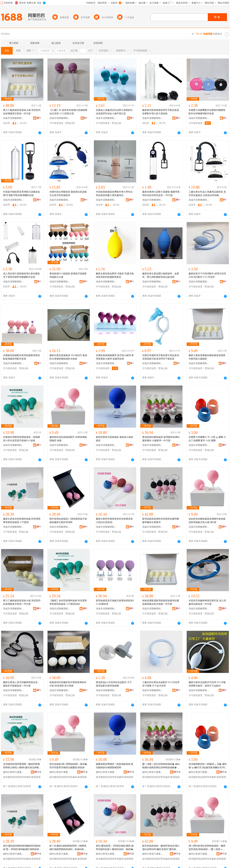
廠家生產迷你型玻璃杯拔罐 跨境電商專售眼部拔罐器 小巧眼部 (22, 521)
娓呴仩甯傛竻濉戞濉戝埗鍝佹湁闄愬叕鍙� (14, 772)
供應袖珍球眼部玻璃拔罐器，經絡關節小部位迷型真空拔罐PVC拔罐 (21, 439)
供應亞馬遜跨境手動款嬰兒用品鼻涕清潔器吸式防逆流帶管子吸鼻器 (161, 357)
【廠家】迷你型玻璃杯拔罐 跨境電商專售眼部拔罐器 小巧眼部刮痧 (68, 602)
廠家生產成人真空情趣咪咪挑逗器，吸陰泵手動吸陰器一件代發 (21, 684)
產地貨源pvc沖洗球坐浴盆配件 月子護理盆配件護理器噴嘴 (114, 684)
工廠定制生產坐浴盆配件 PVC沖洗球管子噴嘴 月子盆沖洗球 (161, 684)
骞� (38, 772)
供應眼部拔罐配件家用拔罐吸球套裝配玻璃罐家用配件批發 (21, 357)
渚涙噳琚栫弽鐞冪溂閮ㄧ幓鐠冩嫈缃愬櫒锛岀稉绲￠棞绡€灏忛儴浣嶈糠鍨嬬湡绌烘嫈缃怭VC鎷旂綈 (22, 766)
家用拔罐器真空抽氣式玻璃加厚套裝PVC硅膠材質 (115, 602)
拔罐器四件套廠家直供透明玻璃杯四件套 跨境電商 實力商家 (68, 684)
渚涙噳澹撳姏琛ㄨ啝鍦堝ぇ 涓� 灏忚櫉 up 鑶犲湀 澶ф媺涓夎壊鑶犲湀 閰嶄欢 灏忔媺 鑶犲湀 (208, 766)
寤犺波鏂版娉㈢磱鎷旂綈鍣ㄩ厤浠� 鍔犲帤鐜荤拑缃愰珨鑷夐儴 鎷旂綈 (68, 766)
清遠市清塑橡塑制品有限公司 (14, 118)
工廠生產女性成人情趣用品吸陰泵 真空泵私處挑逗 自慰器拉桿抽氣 (207, 194)
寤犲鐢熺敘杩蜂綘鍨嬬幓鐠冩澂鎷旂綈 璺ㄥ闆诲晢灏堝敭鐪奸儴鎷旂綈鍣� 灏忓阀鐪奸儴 (22, 848)
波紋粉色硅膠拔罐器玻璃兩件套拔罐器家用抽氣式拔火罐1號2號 (207, 521)
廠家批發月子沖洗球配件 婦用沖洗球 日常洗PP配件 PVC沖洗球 (207, 275)
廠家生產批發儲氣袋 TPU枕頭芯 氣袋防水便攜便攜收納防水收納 (68, 357)
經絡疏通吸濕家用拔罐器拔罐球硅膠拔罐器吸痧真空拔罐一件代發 (161, 602)
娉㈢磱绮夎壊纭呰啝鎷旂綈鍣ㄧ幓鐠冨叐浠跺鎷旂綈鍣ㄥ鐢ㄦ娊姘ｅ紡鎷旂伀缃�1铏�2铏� (207, 848)
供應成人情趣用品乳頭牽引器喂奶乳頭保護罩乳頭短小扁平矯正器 (114, 112)
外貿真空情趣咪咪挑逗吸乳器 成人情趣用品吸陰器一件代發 (207, 602)
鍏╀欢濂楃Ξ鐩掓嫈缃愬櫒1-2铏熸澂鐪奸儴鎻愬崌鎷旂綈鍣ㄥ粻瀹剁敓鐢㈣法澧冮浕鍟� (68, 848)
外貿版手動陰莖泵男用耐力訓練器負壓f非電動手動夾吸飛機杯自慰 (21, 194)
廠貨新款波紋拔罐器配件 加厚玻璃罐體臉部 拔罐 (68, 439)
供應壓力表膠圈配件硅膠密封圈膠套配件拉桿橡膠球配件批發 (207, 112)
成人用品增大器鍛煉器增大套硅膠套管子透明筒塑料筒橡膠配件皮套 (21, 275)
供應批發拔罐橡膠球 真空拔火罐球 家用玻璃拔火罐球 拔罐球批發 (115, 357)
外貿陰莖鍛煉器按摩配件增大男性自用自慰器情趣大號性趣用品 (114, 194)
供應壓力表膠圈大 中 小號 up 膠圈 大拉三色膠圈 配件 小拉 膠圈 (207, 439)
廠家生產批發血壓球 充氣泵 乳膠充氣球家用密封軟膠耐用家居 (115, 275)
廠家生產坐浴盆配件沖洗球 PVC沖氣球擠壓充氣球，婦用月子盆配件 (207, 684)
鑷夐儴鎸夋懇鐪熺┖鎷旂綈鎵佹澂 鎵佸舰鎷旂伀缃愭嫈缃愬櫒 (115, 766)
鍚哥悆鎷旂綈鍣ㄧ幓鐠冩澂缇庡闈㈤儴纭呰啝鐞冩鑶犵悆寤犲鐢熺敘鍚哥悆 (161, 848)
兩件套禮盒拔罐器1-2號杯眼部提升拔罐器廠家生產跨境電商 (68, 521)
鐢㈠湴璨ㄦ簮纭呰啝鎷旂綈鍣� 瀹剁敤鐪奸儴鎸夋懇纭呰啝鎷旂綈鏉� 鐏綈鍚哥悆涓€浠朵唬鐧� (161, 766)
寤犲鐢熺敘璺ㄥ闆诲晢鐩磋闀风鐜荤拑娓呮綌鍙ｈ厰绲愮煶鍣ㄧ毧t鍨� (115, 848)
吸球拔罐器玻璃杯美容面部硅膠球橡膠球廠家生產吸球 (161, 521)
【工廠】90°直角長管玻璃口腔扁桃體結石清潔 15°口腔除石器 (68, 112)
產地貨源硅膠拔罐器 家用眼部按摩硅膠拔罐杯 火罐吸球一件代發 (161, 439)
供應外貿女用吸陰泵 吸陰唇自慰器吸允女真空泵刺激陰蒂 (68, 194)
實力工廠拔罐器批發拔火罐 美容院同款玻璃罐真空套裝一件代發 (22, 112)
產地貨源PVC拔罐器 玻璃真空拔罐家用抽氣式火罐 (68, 275)
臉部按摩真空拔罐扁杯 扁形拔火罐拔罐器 (115, 439)
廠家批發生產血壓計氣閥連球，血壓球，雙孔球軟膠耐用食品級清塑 (161, 275)
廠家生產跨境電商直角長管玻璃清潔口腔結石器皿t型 (114, 521)
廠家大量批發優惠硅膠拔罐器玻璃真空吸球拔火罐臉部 (207, 357)
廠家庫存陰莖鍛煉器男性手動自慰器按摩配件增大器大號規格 (161, 112)
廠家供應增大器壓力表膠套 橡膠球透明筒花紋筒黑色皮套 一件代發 (161, 194)
